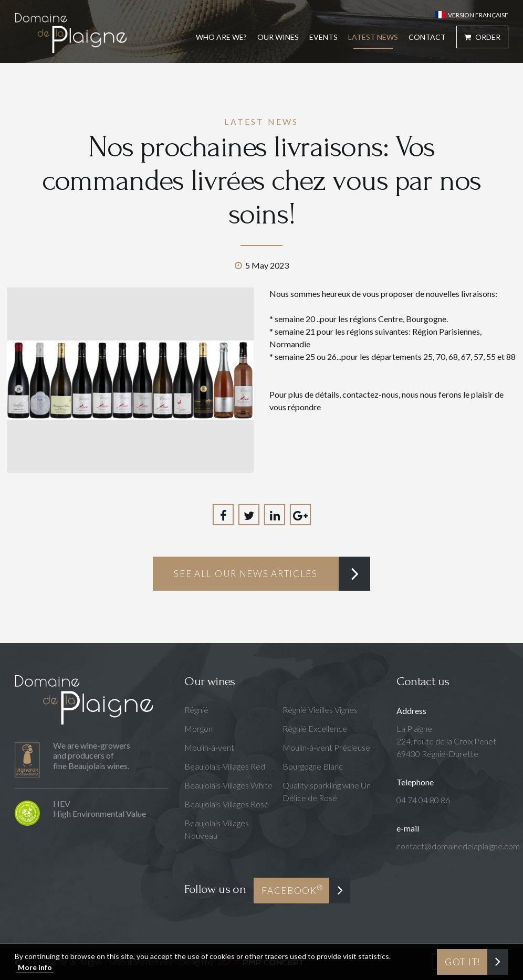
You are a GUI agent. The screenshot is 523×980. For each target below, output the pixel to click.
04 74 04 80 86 (423, 800)
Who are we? (221, 37)
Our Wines (278, 37)
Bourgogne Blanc (313, 766)
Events (323, 37)
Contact (427, 37)
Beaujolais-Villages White (228, 785)
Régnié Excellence (315, 728)
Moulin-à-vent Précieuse (326, 747)
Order (482, 37)
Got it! (463, 962)
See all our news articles (246, 574)
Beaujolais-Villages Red (225, 766)
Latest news (373, 37)
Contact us (423, 681)
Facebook (292, 890)
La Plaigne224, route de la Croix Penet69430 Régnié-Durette (446, 741)
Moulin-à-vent (209, 747)
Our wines (210, 681)
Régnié (196, 710)
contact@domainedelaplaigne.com (458, 846)
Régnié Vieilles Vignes (320, 710)
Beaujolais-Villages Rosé (227, 804)
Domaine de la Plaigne (71, 33)
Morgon (198, 728)
